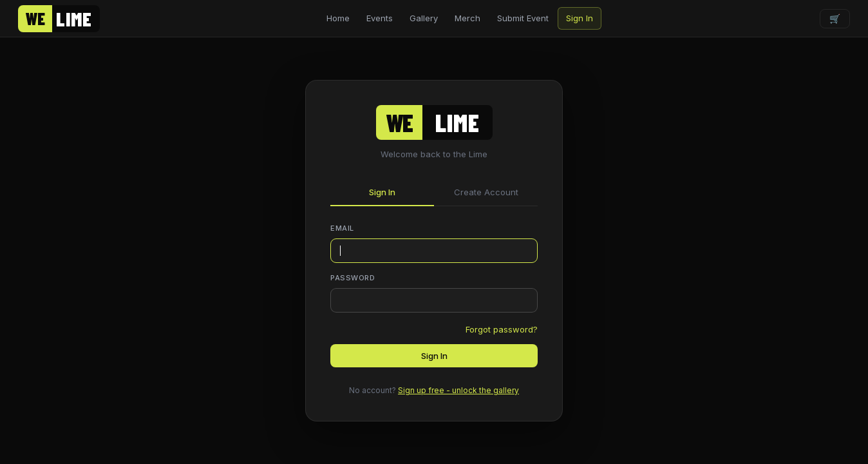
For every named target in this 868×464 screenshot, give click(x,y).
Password (353, 278)
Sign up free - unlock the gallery (458, 390)
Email (342, 228)
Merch (467, 18)
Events (380, 18)
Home (338, 18)
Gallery (424, 18)
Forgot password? (502, 329)
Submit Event (523, 18)
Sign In (580, 18)
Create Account (486, 192)
